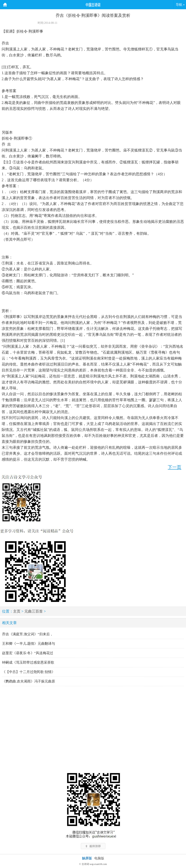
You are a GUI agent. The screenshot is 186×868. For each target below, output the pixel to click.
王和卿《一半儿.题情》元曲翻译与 (29, 644)
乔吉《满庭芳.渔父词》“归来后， (28, 634)
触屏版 (87, 858)
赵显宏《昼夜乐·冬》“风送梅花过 (28, 653)
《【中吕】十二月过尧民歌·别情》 (29, 672)
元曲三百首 (34, 611)
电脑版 (99, 858)
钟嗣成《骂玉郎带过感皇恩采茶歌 (28, 662)
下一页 (175, 467)
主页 (17, 611)
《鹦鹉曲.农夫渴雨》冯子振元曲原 (29, 681)
